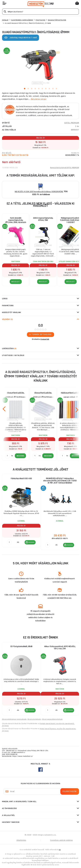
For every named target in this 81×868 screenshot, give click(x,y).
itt (60, 850)
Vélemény (7, 319)
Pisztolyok (40, 20)
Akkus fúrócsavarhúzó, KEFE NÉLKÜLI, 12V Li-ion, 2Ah (60, 648)
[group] (21, 512)
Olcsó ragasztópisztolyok (52, 719)
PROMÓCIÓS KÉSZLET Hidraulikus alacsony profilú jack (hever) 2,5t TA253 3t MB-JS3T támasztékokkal (60, 481)
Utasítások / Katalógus (13, 355)
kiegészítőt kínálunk (11, 312)
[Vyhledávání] (40, 12)
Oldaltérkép (21, 840)
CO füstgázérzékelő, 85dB (21, 646)
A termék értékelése (40, 334)
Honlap (5, 20)
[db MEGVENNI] (9, 542)
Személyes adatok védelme (61, 840)
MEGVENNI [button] (31, 542)
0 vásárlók (45, 339)
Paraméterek (8, 306)
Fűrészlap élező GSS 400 (21, 478)
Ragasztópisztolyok (57, 20)
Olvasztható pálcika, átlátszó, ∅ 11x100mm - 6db (16, 395)
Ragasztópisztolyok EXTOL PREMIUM (65, 168)
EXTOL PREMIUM (72, 123)
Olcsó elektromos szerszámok (14, 719)
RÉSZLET (16, 282)
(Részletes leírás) (39, 99)
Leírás (5, 299)
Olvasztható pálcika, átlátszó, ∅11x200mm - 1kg (43, 395)
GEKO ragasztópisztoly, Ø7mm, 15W (43, 219)
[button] (30, 542)
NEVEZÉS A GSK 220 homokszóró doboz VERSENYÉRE (39, 191)
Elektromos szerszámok (22, 20)
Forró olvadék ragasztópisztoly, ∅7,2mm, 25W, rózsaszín (16, 220)
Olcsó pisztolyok (34, 719)
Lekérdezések (9, 349)
